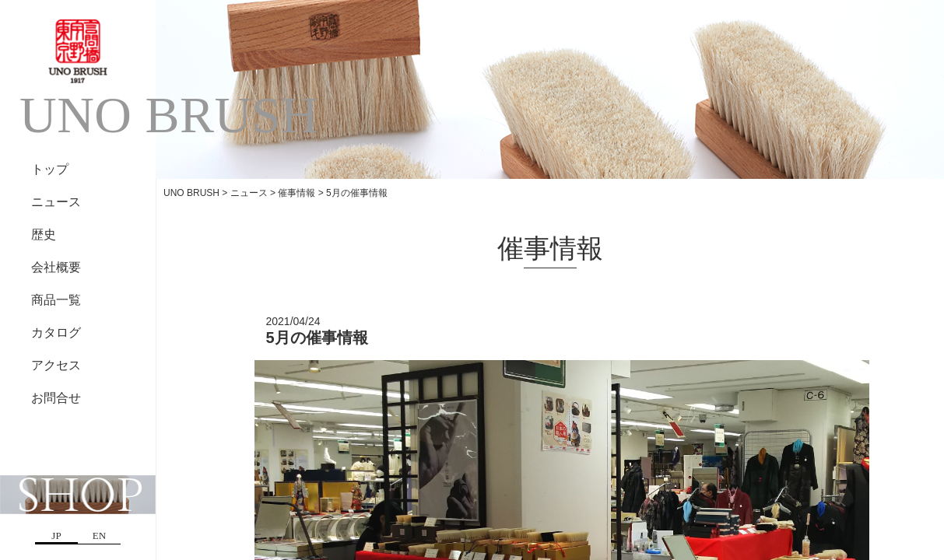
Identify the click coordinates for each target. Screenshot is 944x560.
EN (99, 535)
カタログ (56, 332)
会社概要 (56, 267)
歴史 (44, 234)
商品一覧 (56, 300)
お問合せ (56, 398)
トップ (50, 169)
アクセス (56, 365)
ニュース (56, 202)
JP (56, 535)
